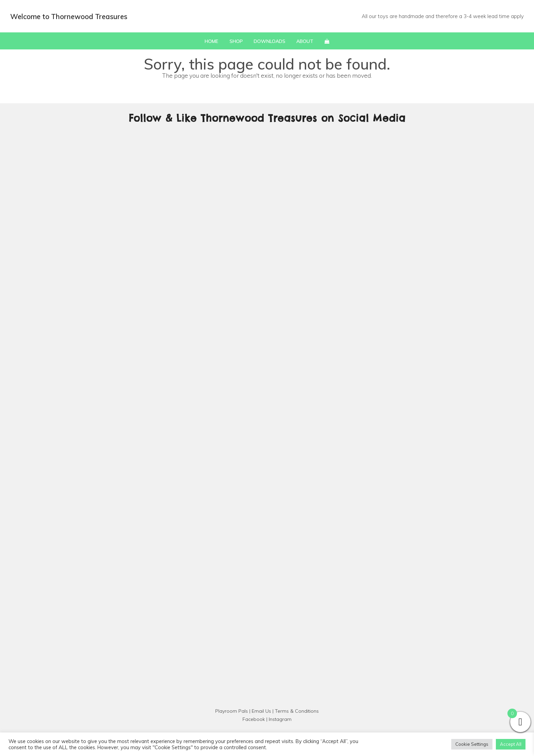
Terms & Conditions (297, 711)
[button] (327, 41)
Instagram (280, 719)
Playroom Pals (232, 711)
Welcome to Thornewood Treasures (69, 16)
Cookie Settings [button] (472, 744)
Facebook (254, 719)
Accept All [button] (511, 744)
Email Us (261, 711)
